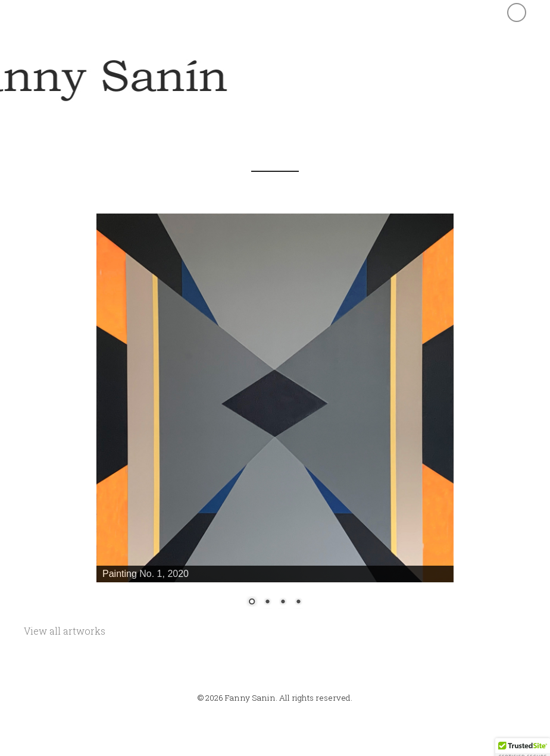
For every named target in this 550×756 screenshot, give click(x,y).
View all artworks (65, 631)
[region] (275, 418)
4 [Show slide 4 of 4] (298, 603)
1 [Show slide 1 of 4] (252, 603)
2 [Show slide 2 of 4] (267, 603)
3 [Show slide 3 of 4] (283, 603)
